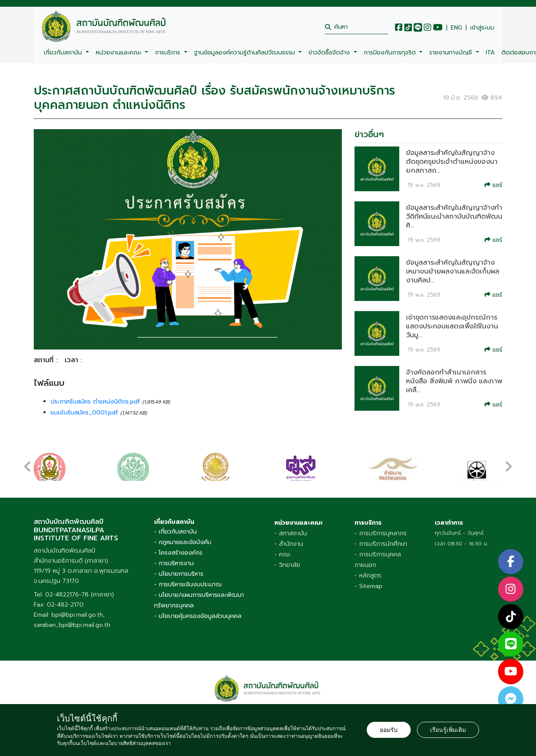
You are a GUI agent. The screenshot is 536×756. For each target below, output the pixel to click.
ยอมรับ (389, 730)
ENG (456, 28)
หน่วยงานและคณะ (120, 53)
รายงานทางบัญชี (452, 53)
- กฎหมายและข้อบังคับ (183, 542)
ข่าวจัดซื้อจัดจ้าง (330, 53)
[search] (357, 27)
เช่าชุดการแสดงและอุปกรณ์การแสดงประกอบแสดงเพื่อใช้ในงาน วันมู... (452, 326)
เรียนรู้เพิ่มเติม (448, 730)
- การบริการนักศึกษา (381, 544)
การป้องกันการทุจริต (391, 53)
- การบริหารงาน (174, 563)
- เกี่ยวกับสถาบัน (175, 532)
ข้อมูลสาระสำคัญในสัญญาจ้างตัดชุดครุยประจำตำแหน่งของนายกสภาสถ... (452, 162)
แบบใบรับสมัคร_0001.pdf (85, 413)
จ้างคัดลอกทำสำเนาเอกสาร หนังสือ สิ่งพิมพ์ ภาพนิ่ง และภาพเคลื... (454, 381)
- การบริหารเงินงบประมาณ (188, 584)
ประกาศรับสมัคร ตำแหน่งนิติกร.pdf (96, 402)
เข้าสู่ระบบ (482, 28)
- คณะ (283, 554)
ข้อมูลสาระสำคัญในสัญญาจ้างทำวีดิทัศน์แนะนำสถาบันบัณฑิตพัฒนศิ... (454, 217)
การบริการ (169, 53)
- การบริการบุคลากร (381, 533)
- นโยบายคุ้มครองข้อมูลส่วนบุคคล (198, 616)
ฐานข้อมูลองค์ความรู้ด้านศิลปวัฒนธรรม (246, 53)
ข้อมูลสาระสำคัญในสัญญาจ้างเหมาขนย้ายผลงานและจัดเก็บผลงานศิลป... (453, 271)
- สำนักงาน (289, 544)
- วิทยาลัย (287, 565)
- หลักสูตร (368, 576)
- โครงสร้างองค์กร (178, 553)
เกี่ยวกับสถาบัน (64, 53)
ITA (490, 53)
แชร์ (493, 185)
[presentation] (27, 462)
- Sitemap (368, 586)
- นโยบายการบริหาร (179, 574)
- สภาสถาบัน (291, 533)
